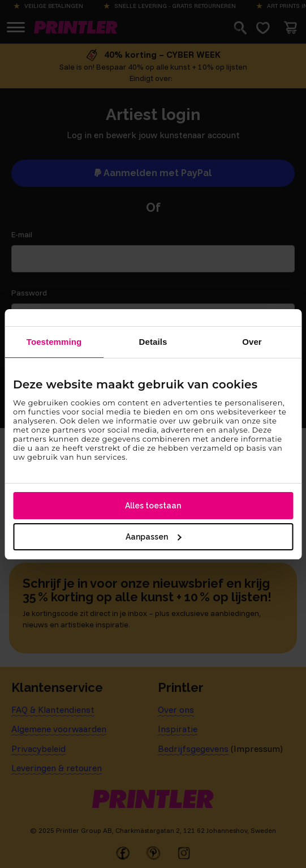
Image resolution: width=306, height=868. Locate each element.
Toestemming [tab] (54, 342)
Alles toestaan (153, 506)
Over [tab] (252, 342)
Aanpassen (154, 537)
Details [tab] (153, 342)
